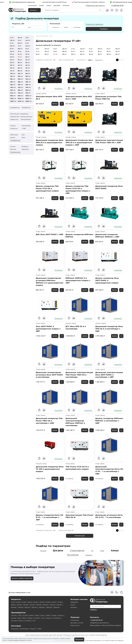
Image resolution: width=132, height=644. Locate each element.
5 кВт (13, 602)
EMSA (31, 616)
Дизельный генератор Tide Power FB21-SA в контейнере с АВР (49, 421)
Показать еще (80, 536)
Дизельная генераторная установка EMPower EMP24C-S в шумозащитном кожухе (50, 282)
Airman (13, 138)
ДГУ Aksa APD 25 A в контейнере (76, 328)
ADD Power (14, 135)
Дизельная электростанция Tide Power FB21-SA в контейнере (79, 375)
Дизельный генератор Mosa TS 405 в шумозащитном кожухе (50, 470)
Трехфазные (26, 108)
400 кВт (54, 605)
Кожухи (13, 126)
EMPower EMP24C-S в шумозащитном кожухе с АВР (78, 281)
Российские (73, 555)
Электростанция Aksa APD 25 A (49, 98)
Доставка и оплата (77, 623)
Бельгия (13, 149)
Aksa (23, 138)
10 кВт (18, 602)
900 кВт (35, 608)
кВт (12, 38)
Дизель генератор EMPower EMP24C (80, 236)
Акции (42, 6)
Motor (37, 616)
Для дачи (58, 551)
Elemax (61, 616)
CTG (34, 621)
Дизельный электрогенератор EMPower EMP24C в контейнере (75, 422)
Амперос (28, 621)
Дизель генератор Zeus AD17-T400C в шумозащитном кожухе (107, 281)
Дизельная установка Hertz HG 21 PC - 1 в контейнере (109, 517)
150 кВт (33, 605)
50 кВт (49, 602)
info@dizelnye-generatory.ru (95, 6)
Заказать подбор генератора (22, 579)
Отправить (93, 610)
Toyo (19, 618)
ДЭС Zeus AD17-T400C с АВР (50, 235)
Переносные (15, 117)
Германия (25, 149)
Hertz (43, 616)
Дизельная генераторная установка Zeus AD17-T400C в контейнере (49, 375)
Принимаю (79, 640)
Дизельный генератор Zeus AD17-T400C (109, 187)
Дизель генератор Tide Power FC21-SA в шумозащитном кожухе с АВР (78, 190)
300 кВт (47, 605)
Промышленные (26, 117)
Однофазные (15, 108)
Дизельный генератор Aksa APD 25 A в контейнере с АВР (109, 329)
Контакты (66, 6)
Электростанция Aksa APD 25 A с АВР (79, 98)
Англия (13, 147)
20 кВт (30, 602)
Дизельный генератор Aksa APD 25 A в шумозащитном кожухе (50, 143)
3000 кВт (59, 608)
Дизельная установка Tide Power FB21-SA (108, 98)
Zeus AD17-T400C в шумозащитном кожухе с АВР (48, 329)
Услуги (49, 6)
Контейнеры (26, 126)
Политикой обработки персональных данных (20, 640)
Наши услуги (75, 625)
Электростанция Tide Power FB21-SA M (80, 517)
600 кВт (14, 608)
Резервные (24, 114)
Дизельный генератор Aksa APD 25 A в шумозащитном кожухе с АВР (79, 143)
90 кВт (20, 605)
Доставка (57, 6)
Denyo (21, 621)
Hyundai (14, 621)
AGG (23, 135)
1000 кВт (43, 608)
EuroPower (57, 618)
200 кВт (40, 605)
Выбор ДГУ (74, 602)
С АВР (24, 128)
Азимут (115, 551)
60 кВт (55, 602)
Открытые (14, 128)
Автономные (15, 114)
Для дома (43, 551)
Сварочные (14, 119)
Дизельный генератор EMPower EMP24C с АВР (107, 236)
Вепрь (102, 551)
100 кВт (26, 605)
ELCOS (25, 616)
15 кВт (24, 602)
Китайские (89, 556)
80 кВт (13, 605)
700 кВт (21, 608)
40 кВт (43, 602)
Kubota (14, 618)
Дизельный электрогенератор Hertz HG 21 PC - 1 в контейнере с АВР (109, 471)
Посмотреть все (15, 140)
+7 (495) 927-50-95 (117, 6)
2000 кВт (51, 608)
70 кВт (61, 602)
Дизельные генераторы (42, 36)
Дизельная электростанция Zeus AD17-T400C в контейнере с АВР (109, 375)
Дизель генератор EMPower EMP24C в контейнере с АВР (109, 421)
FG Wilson (37, 618)
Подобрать (104, 29)
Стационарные (26, 119)
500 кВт (61, 605)
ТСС (92, 551)
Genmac (14, 616)
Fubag (30, 618)
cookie (4, 640)
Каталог (33, 10)
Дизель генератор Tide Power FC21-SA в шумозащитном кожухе (47, 189)
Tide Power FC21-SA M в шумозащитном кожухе (77, 468)
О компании (33, 6)
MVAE (48, 616)
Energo (54, 616)
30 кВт (36, 602)
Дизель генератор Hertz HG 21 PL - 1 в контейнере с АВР (50, 518)
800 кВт (28, 608)
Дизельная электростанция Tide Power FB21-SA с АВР (109, 141)
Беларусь (25, 147)
